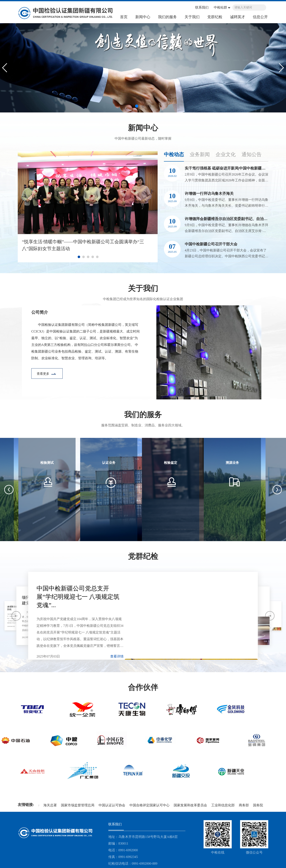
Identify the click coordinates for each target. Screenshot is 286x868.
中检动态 (174, 154)
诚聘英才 (238, 17)
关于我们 (192, 17)
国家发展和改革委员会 (191, 805)
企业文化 (226, 154)
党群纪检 (215, 17)
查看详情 (117, 656)
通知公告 (252, 154)
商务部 (245, 805)
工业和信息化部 (224, 805)
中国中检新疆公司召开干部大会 (211, 244)
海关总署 (51, 805)
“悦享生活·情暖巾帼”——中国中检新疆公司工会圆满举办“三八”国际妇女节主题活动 (83, 245)
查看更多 (43, 374)
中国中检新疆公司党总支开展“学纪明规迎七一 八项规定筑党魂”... (78, 597)
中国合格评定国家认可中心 (150, 805)
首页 (124, 17)
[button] (137, 106)
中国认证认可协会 (113, 805)
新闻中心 (143, 17)
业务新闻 (200, 154)
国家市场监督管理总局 (78, 805)
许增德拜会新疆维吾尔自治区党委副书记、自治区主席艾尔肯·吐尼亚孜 (227, 219)
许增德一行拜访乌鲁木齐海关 (209, 194)
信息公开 (260, 17)
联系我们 (202, 7)
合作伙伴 (143, 687)
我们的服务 (167, 17)
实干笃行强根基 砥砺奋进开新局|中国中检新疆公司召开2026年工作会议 (227, 168)
